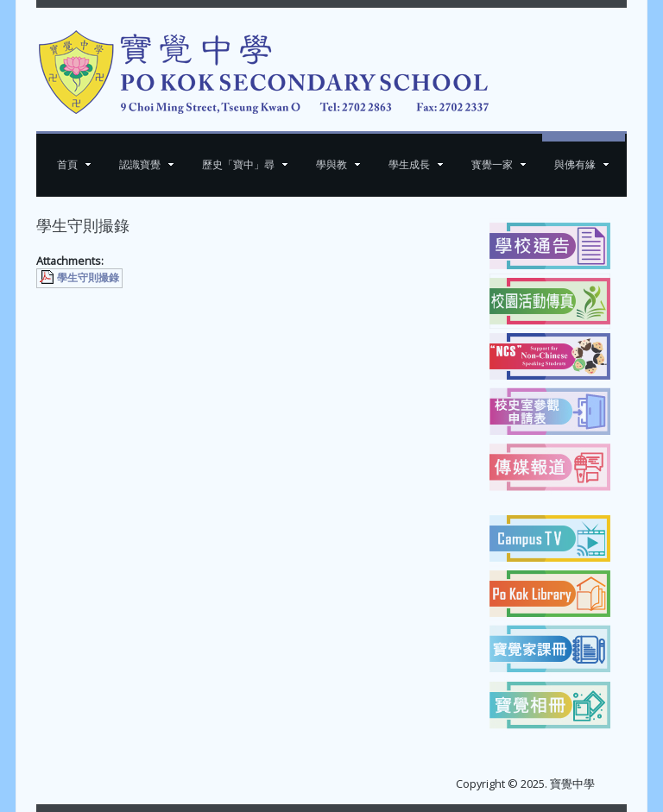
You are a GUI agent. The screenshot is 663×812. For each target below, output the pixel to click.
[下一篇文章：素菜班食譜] (438, 312)
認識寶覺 (140, 164)
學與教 (331, 164)
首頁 (67, 164)
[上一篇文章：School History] (74, 312)
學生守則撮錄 (88, 277)
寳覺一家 (492, 164)
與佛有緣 (575, 164)
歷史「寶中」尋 (238, 164)
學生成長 (409, 164)
